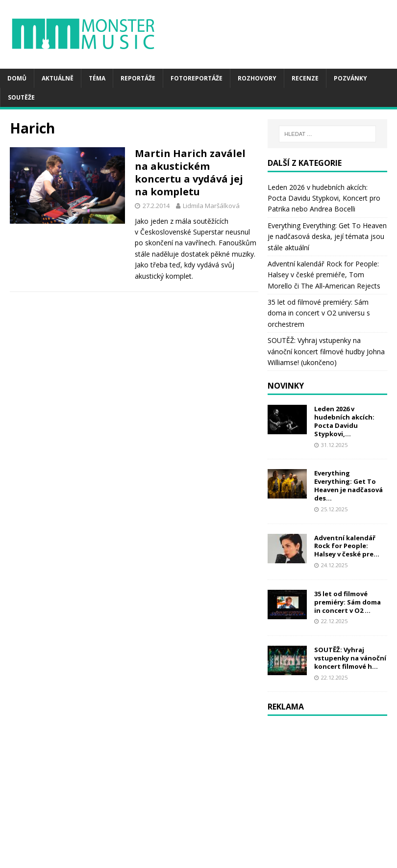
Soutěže (21, 97)
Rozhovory (257, 78)
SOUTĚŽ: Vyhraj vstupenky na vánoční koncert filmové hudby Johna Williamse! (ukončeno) (326, 351)
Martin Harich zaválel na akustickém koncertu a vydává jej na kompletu (190, 172)
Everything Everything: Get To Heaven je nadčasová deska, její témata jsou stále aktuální (327, 237)
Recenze (305, 78)
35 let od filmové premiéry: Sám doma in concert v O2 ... (347, 602)
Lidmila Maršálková (211, 206)
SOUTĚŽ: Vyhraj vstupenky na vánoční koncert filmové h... (350, 658)
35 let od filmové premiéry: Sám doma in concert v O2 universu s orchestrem (319, 313)
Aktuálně (58, 78)
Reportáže (138, 78)
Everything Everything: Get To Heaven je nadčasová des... (348, 486)
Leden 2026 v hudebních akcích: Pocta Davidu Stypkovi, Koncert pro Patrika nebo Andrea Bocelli (324, 198)
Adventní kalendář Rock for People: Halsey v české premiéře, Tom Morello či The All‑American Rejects (324, 275)
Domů (17, 78)
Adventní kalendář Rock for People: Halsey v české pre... (347, 546)
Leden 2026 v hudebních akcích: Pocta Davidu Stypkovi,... (344, 421)
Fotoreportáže (197, 78)
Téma (97, 78)
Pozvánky (350, 78)
